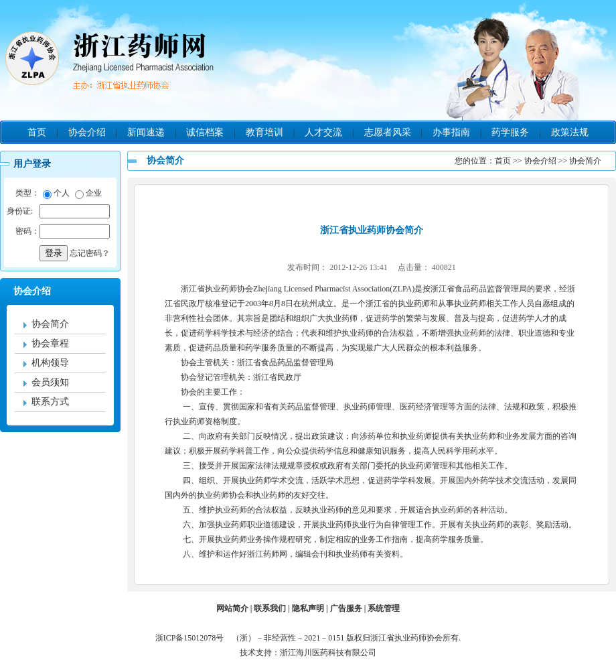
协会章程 (50, 343)
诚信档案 (205, 132)
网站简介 (232, 608)
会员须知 (50, 382)
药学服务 (510, 132)
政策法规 (570, 132)
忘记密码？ (90, 253)
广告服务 (346, 608)
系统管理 (384, 608)
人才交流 (323, 132)
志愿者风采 (388, 132)
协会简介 (50, 324)
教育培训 (264, 132)
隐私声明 (308, 608)
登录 (54, 253)
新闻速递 (146, 132)
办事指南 (451, 132)
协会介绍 (87, 132)
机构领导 (50, 363)
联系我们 (270, 608)
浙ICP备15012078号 (193, 638)
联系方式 (50, 402)
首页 (37, 132)
